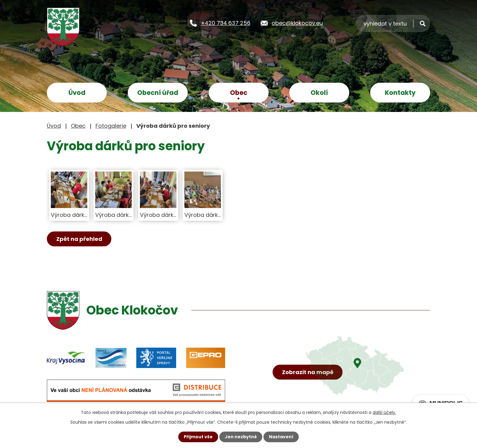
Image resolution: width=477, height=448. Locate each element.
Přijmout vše (198, 437)
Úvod (77, 93)
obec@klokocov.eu (297, 23)
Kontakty (400, 93)
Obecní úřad (158, 93)
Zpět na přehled (79, 239)
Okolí (319, 93)
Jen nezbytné (241, 437)
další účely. (384, 412)
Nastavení (281, 437)
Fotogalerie (111, 126)
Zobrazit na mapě (308, 372)
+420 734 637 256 (226, 23)
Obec (239, 93)
